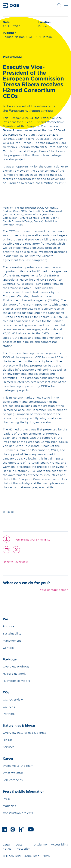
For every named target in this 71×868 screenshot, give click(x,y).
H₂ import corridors (16, 681)
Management (12, 641)
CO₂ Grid (9, 707)
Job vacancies (13, 780)
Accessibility (60, 844)
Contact (8, 648)
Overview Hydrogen (17, 666)
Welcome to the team (18, 766)
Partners (9, 714)
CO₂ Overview (13, 699)
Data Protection (23, 847)
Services (9, 747)
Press (6, 799)
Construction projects (18, 813)
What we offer (13, 773)
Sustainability (12, 633)
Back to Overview (15, 562)
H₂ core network (14, 674)
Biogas (8, 740)
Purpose (9, 626)
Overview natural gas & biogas (24, 733)
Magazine (9, 806)
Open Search (59, 5)
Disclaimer (41, 844)
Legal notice (7, 847)
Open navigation (66, 5)
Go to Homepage (11, 6)
